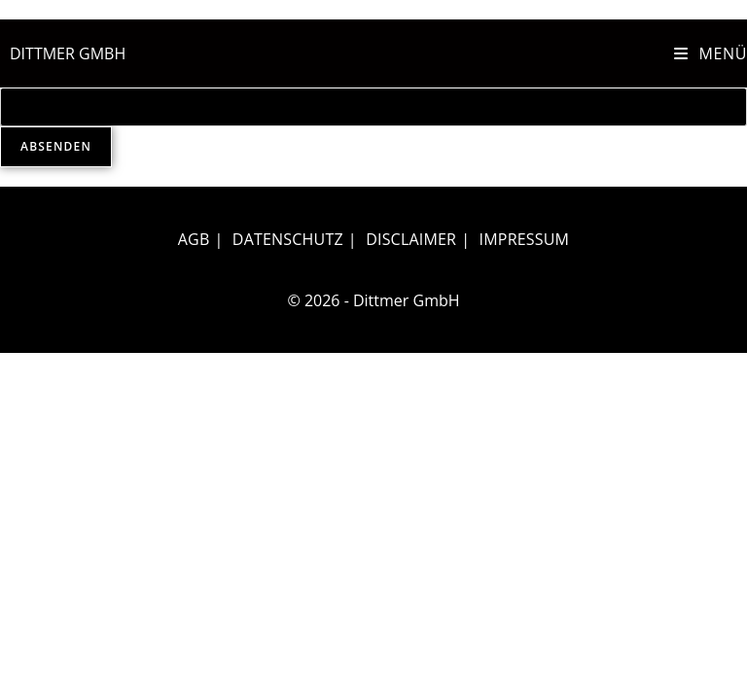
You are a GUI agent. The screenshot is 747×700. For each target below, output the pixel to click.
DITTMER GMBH (68, 53)
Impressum (525, 239)
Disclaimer (411, 239)
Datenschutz (288, 239)
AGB (194, 239)
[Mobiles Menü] (711, 53)
